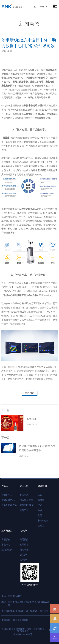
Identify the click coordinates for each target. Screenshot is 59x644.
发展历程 (24, 545)
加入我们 (24, 555)
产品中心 (6, 486)
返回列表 (30, 393)
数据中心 (24, 495)
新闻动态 (24, 550)
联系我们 (24, 560)
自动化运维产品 (9, 505)
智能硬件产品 (8, 500)
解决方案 (24, 486)
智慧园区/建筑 (27, 505)
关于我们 (24, 531)
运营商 (41, 500)
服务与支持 (7, 531)
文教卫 (41, 526)
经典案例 (42, 486)
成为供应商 (7, 550)
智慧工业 (24, 510)
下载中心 (6, 545)
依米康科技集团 (21, 620)
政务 (40, 510)
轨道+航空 (43, 521)
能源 (40, 515)
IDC (40, 505)
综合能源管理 (26, 500)
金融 (40, 495)
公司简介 (24, 540)
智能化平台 (7, 495)
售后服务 (6, 540)
